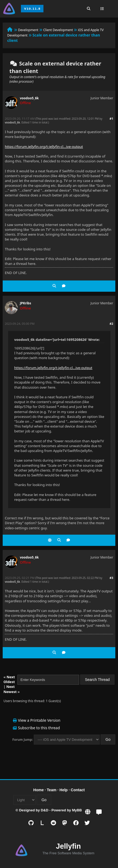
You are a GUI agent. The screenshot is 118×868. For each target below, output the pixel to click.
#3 (111, 578)
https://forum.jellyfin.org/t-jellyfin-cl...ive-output (44, 147)
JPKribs (25, 303)
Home (38, 790)
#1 (111, 118)
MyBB (77, 810)
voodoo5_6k (29, 98)
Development (28, 30)
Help (64, 790)
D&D (45, 810)
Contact (78, 790)
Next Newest (10, 689)
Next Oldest (9, 679)
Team (52, 790)
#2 (111, 324)
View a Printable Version (39, 720)
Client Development (58, 30)
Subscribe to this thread (39, 728)
